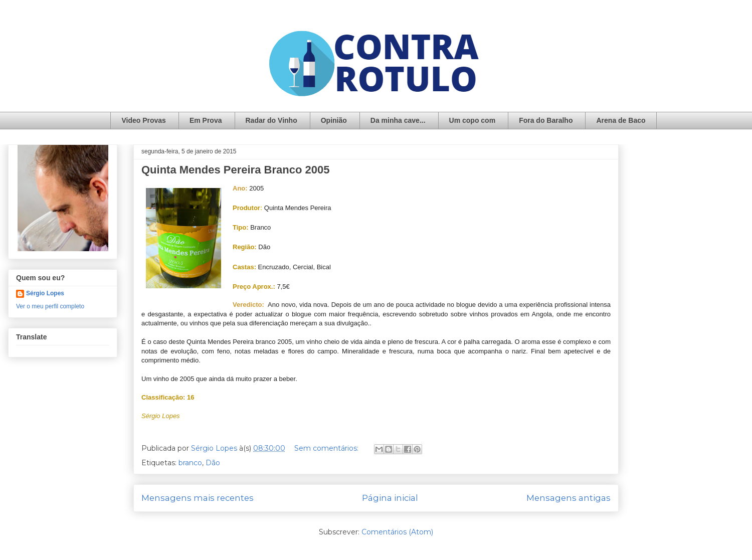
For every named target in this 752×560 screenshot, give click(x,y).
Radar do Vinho (271, 120)
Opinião (334, 120)
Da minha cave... (398, 120)
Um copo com (473, 120)
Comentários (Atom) (397, 532)
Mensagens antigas (569, 498)
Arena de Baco (621, 120)
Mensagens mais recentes (198, 498)
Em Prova (206, 120)
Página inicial (390, 498)
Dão (213, 463)
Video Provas (143, 120)
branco (190, 463)
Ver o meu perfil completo (50, 306)
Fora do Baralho (546, 120)
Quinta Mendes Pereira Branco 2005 (235, 170)
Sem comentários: (327, 448)
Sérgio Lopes (45, 293)
